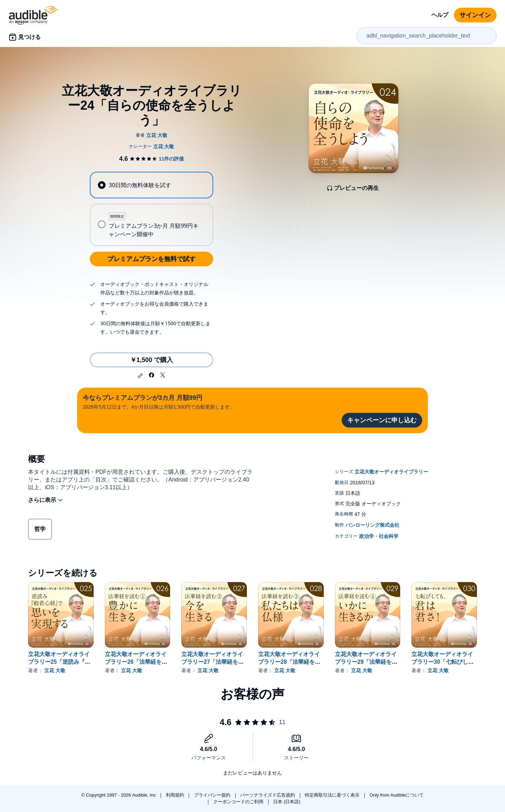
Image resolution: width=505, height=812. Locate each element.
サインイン (475, 15)
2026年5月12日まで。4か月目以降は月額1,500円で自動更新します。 (159, 401)
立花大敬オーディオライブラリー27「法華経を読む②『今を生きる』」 (213, 662)
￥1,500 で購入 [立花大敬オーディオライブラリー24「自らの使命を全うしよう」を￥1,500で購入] (151, 360)
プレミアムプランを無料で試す (151, 259)
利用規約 (176, 795)
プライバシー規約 (213, 795)
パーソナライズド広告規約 (268, 795)
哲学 (40, 530)
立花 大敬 (55, 670)
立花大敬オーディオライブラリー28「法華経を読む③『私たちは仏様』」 (289, 662)
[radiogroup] (151, 209)
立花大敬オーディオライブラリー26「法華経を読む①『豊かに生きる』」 (136, 662)
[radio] (151, 185)
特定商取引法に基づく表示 (333, 795)
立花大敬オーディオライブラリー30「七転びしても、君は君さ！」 (443, 662)
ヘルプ (440, 15)
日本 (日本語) (287, 802)
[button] (140, 376)
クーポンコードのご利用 (239, 802)
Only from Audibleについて (397, 795)
